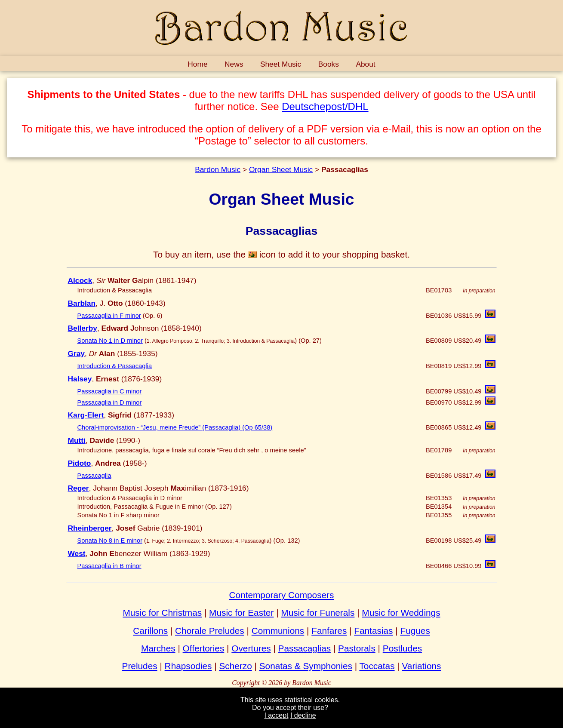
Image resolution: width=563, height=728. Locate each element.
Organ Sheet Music (281, 169)
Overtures (251, 648)
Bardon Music (218, 169)
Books (329, 64)
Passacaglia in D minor (110, 402)
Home (197, 64)
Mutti (77, 440)
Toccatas (377, 666)
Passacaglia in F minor (109, 316)
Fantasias (373, 631)
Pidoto (80, 463)
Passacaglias (305, 648)
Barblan (82, 303)
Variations (422, 666)
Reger (78, 488)
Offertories (204, 648)
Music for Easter (241, 613)
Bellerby (83, 328)
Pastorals (357, 648)
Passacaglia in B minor (109, 566)
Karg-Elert (86, 415)
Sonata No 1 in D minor (110, 341)
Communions (278, 631)
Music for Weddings (401, 613)
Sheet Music (281, 64)
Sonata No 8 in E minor (110, 541)
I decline (303, 715)
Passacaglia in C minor (110, 391)
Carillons (150, 631)
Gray (77, 353)
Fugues (415, 631)
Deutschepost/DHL (325, 106)
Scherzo (235, 666)
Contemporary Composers (282, 595)
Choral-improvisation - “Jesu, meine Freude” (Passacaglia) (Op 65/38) (175, 427)
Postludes (402, 648)
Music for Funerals (318, 613)
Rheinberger (90, 528)
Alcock (80, 280)
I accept (276, 715)
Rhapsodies (188, 666)
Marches (158, 648)
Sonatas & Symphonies (306, 666)
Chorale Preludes (210, 631)
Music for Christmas (162, 613)
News (234, 64)
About (365, 64)
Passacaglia (94, 476)
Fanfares (329, 631)
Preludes (140, 666)
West (77, 553)
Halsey (80, 379)
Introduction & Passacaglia (115, 366)
